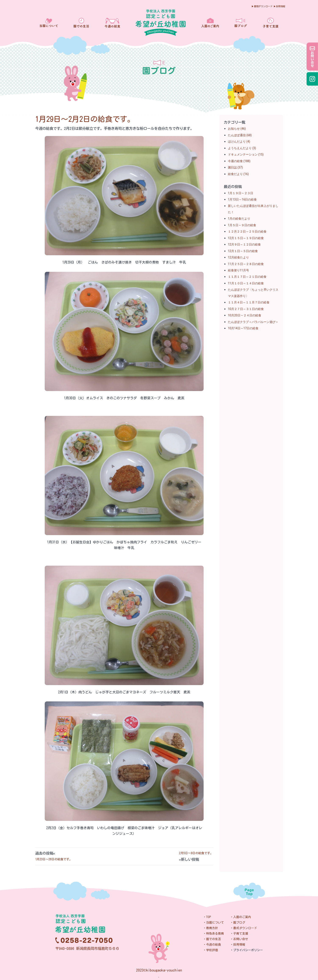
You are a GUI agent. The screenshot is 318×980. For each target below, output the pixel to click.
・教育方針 (211, 928)
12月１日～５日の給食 (243, 251)
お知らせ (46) (237, 129)
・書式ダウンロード (244, 928)
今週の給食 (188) (239, 161)
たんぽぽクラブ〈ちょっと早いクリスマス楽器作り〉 (253, 293)
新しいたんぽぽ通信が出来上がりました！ (253, 209)
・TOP (207, 917)
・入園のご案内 (241, 917)
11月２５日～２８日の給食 (246, 264)
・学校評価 (211, 950)
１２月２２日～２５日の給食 (247, 231)
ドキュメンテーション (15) (246, 154)
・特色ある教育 (214, 934)
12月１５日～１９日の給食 (246, 238)
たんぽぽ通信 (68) (240, 135)
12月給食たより (239, 257)
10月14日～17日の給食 (243, 328)
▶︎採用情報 (279, 6)
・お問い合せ (239, 939)
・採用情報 (238, 945)
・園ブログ (238, 923)
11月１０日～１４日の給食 (246, 283)
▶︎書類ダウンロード (262, 6)
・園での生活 (212, 939)
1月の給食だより (239, 219)
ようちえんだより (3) (242, 148)
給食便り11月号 (239, 270)
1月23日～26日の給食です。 (54, 859)
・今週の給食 (212, 945)
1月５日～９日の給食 (242, 225)
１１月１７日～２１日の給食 (247, 277)
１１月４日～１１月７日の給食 (249, 302)
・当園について (214, 923)
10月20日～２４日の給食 (245, 315)
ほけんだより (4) (239, 142)
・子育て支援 (239, 934)
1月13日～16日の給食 (242, 199)
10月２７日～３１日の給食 (246, 309)
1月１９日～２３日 (241, 193)
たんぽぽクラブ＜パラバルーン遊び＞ (253, 322)
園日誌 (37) (235, 167)
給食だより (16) (238, 174)
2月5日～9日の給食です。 (196, 853)
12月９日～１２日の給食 (244, 244)
